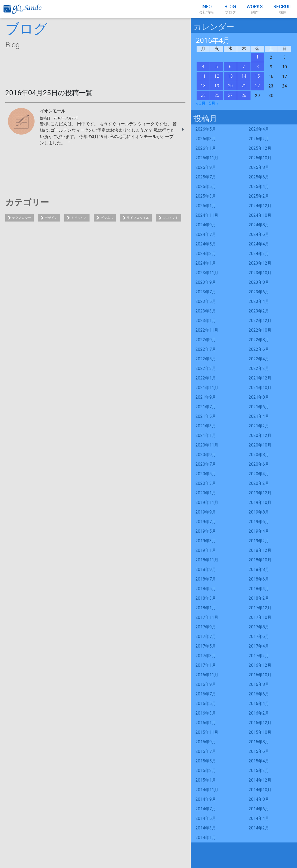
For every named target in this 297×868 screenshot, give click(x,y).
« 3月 (201, 103)
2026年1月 (206, 148)
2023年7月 (206, 292)
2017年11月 (207, 617)
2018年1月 (206, 608)
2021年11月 (207, 388)
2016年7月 (206, 694)
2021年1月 (206, 435)
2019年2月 (259, 541)
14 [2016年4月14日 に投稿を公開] (244, 76)
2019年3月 (206, 541)
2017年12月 (260, 608)
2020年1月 (206, 493)
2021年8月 (259, 397)
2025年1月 (206, 206)
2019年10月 (260, 502)
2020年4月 (259, 474)
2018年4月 (259, 589)
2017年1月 (206, 665)
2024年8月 (259, 225)
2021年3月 (206, 426)
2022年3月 (206, 368)
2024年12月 (260, 206)
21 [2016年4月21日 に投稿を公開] (244, 86)
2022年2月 (259, 368)
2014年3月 (206, 828)
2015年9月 (206, 742)
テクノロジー (22, 218)
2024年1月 (206, 263)
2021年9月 (206, 397)
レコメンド (171, 218)
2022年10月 (260, 330)
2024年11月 (207, 215)
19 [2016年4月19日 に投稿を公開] (217, 86)
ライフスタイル (138, 218)
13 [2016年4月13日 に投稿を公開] (230, 76)
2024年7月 (206, 234)
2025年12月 (260, 148)
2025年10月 (260, 158)
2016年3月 (206, 713)
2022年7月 (206, 349)
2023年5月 (206, 301)
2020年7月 (206, 464)
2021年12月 (260, 378)
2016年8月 (259, 684)
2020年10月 (260, 445)
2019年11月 (207, 502)
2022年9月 (206, 340)
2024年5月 (206, 244)
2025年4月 (259, 187)
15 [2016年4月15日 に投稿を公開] (257, 76)
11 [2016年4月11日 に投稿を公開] (203, 76)
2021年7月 (206, 407)
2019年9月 (206, 512)
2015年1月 (206, 780)
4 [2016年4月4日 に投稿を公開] (203, 67)
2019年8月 (259, 512)
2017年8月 (259, 627)
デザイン (51, 218)
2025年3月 (206, 196)
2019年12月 (260, 493)
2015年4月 (259, 761)
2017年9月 (206, 627)
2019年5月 (206, 531)
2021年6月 (259, 407)
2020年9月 (206, 455)
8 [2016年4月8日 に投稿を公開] (258, 67)
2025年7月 (206, 177)
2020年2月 (259, 483)
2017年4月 (259, 646)
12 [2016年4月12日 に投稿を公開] (217, 76)
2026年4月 (259, 129)
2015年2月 (259, 771)
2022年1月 (206, 378)
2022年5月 (206, 359)
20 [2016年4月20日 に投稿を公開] (230, 86)
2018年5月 (206, 589)
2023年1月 (206, 321)
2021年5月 (206, 416)
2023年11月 (207, 273)
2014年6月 (259, 809)
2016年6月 (259, 694)
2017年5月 (206, 646)
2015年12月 (260, 723)
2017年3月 (206, 656)
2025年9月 (206, 167)
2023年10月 (260, 273)
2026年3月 (206, 139)
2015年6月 (259, 751)
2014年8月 (259, 799)
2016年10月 (260, 675)
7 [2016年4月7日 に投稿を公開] (244, 67)
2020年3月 (206, 483)
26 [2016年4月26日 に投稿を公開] (217, 95)
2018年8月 (259, 569)
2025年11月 (207, 158)
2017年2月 (259, 656)
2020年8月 (259, 455)
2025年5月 (206, 187)
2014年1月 (206, 838)
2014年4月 (259, 818)
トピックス (79, 218)
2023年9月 (206, 282)
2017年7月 (206, 637)
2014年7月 (206, 809)
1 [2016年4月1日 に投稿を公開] (258, 57)
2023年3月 (206, 311)
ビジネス (107, 218)
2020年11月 (207, 445)
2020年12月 (260, 435)
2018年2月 (259, 598)
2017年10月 (260, 617)
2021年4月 (259, 416)
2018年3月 (206, 598)
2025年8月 (259, 167)
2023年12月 (260, 263)
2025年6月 (259, 177)
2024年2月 (259, 254)
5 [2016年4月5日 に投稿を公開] (217, 67)
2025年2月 (259, 196)
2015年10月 (260, 732)
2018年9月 (206, 569)
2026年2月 (259, 139)
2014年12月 (260, 780)
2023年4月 (259, 301)
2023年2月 (259, 311)
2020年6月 (259, 464)
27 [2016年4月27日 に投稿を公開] (230, 95)
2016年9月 (206, 684)
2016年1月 (206, 723)
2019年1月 (206, 550)
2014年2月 (259, 828)
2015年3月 (206, 771)
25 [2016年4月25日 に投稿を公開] (203, 95)
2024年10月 (260, 215)
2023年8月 (259, 282)
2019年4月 (259, 531)
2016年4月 (259, 704)
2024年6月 (259, 234)
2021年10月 (260, 388)
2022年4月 (259, 359)
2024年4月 (259, 244)
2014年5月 (206, 818)
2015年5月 (206, 761)
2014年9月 (206, 799)
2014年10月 (260, 790)
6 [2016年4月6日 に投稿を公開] (230, 67)
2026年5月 (206, 129)
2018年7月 (206, 579)
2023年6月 (259, 292)
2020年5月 (206, 474)
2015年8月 (259, 742)
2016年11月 (207, 675)
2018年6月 (259, 579)
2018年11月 (207, 560)
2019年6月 (259, 522)
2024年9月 (206, 225)
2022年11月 (207, 330)
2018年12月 (260, 550)
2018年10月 (260, 560)
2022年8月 (259, 340)
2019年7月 (206, 522)
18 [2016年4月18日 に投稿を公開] (203, 86)
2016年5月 (206, 704)
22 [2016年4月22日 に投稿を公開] (257, 86)
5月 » (214, 103)
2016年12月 (260, 665)
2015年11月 (207, 732)
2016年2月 (259, 713)
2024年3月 (206, 254)
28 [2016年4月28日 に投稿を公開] (244, 95)
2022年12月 (260, 321)
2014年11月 (207, 790)
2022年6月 (259, 349)
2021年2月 (259, 426)
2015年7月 (206, 751)
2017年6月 (259, 637)
